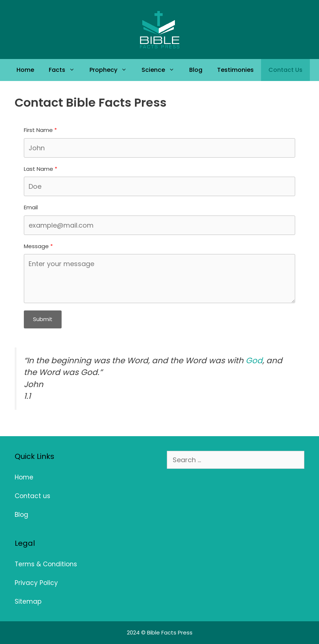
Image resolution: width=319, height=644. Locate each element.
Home (25, 70)
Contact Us (285, 70)
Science (162, 70)
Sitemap (28, 601)
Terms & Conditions (46, 564)
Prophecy (112, 70)
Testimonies (235, 70)
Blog (196, 70)
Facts (65, 70)
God (254, 360)
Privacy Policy (36, 583)
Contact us (32, 496)
